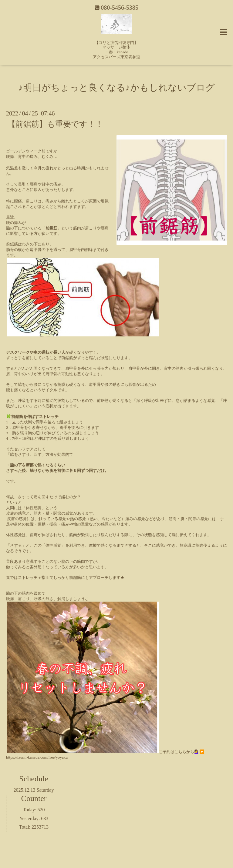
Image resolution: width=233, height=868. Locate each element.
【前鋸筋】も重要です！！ (55, 124)
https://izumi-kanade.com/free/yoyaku (37, 757)
